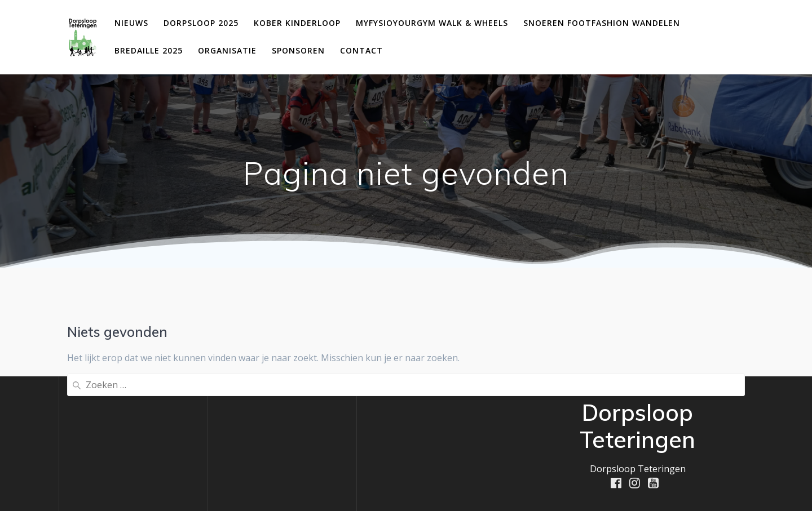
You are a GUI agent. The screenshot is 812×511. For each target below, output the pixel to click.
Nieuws (131, 23)
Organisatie (227, 50)
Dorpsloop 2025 (201, 23)
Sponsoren (298, 50)
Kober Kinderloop (297, 23)
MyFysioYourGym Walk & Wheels (432, 23)
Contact (361, 50)
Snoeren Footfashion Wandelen (602, 23)
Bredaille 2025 (149, 50)
